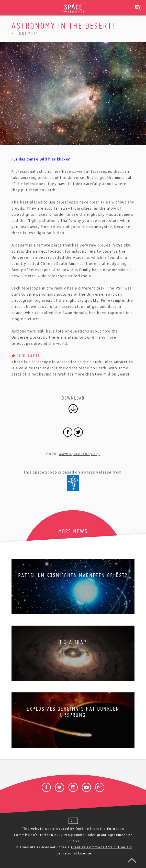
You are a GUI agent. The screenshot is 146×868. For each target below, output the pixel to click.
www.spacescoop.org (79, 454)
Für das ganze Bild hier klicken (41, 159)
